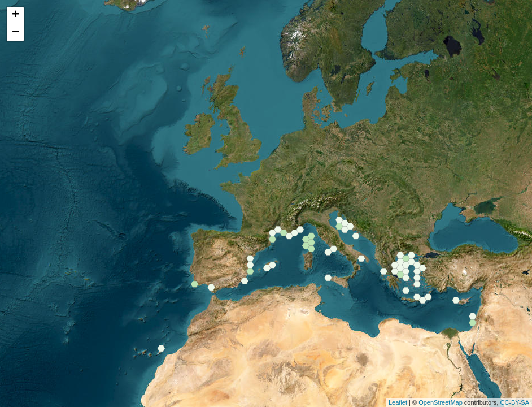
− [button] (16, 33)
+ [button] (16, 15)
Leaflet (398, 402)
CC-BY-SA (514, 402)
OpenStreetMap (441, 402)
